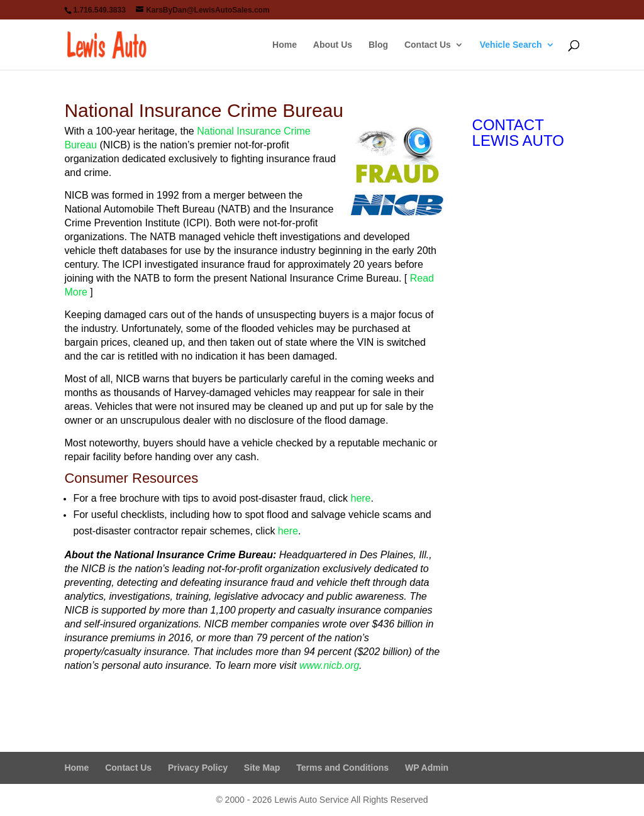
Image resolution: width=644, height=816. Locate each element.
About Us (333, 45)
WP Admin (427, 768)
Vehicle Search (511, 45)
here (360, 498)
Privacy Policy (198, 768)
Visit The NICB (119, 702)
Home (285, 45)
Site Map (262, 768)
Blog (378, 45)
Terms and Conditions (342, 768)
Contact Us (428, 45)
